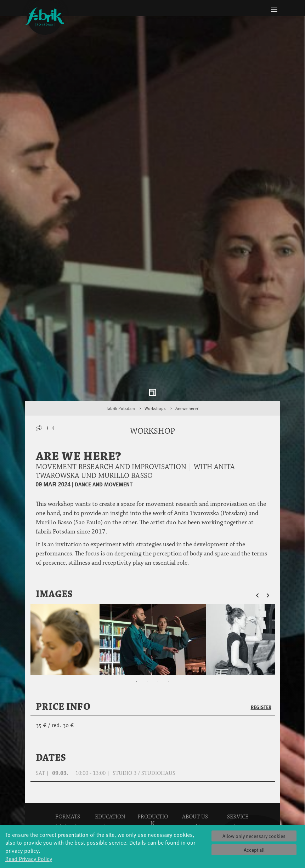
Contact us (238, 779)
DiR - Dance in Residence (153, 824)
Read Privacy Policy (29, 858)
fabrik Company (153, 796)
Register (261, 624)
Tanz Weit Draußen (152, 782)
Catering (238, 757)
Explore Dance (152, 750)
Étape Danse (153, 757)
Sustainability (195, 779)
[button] (261, 511)
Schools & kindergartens (110, 754)
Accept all (254, 850)
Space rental (238, 772)
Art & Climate (68, 757)
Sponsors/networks (201, 764)
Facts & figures (195, 757)
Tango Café (67, 807)
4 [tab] (169, 599)
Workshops (155, 325)
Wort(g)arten (67, 821)
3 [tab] (158, 599)
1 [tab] (137, 599)
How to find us (238, 764)
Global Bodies (68, 743)
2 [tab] (147, 599)
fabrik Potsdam (121, 325)
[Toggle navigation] (274, 9)
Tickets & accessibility (238, 747)
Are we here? (187, 325)
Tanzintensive (110, 764)
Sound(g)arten (68, 814)
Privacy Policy (238, 786)
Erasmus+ (110, 786)
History (195, 750)
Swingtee (67, 800)
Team (195, 772)
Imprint (238, 793)
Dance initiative (152, 810)
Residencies (153, 764)
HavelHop (67, 779)
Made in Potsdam (67, 768)
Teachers (110, 779)
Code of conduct (195, 789)
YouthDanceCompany (117, 743)
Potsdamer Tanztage (67, 789)
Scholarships (110, 772)
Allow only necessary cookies (254, 836)
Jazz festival (68, 750)
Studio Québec (153, 771)
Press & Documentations (239, 803)
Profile (195, 743)
